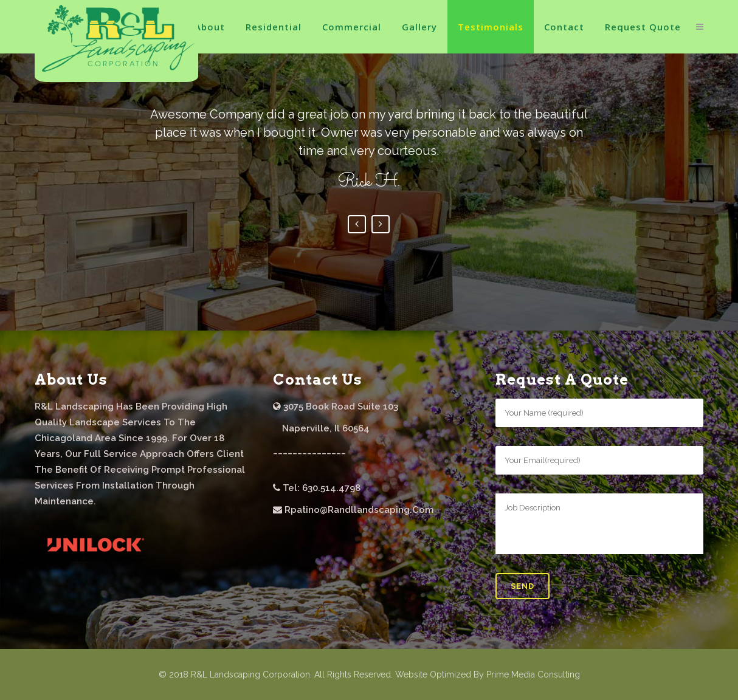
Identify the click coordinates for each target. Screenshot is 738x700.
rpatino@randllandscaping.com (359, 510)
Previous (357, 224)
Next (381, 224)
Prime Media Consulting (533, 674)
